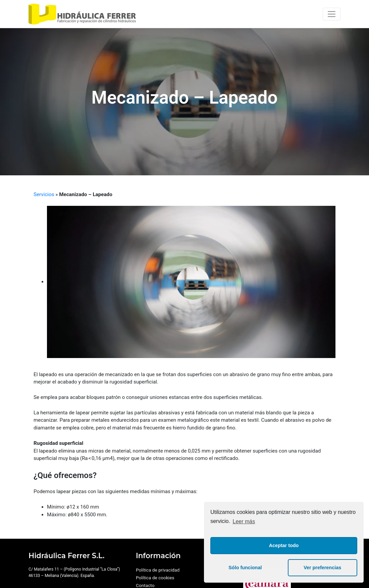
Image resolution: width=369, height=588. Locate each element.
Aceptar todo (284, 545)
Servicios (44, 194)
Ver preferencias (322, 568)
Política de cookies (155, 578)
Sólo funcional (245, 568)
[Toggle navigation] (332, 14)
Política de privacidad (158, 570)
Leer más (244, 521)
